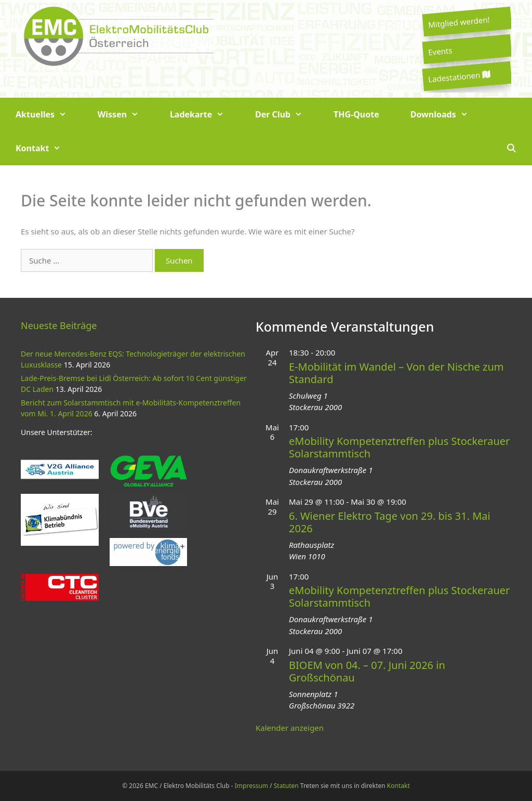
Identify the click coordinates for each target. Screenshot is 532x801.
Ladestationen (459, 77)
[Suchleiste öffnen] (511, 148)
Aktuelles (49, 115)
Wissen (126, 115)
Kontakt (46, 148)
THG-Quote (356, 114)
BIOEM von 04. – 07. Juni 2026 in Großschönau (367, 671)
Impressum (251, 786)
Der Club (287, 115)
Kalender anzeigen (290, 728)
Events (440, 51)
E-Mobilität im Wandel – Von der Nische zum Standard (396, 373)
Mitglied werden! (459, 22)
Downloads (447, 115)
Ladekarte (205, 115)
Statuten (286, 786)
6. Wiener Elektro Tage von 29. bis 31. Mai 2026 (390, 522)
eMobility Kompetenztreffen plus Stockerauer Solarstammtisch (399, 447)
